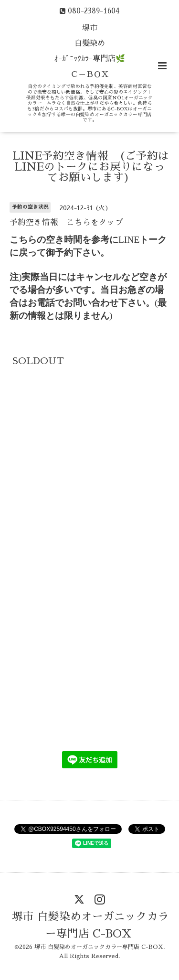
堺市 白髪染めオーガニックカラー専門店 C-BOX (90, 925)
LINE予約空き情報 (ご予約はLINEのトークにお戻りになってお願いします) (91, 167)
